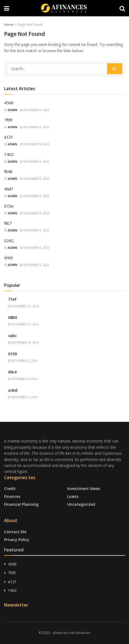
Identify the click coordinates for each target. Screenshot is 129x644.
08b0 (13, 317)
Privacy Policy (17, 540)
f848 (8, 171)
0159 (12, 354)
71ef (12, 299)
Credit (10, 489)
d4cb (9, 257)
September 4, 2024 (23, 379)
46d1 (9, 189)
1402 (9, 154)
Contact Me (15, 532)
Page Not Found (30, 25)
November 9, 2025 (35, 110)
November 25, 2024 (24, 306)
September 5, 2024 (23, 361)
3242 (9, 240)
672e (9, 206)
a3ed (13, 390)
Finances (12, 496)
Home (9, 25)
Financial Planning (21, 504)
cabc (12, 336)
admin (13, 110)
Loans (73, 496)
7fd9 (8, 120)
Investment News (84, 489)
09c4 (12, 372)
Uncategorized (81, 504)
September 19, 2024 (24, 343)
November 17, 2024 (24, 324)
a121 (9, 137)
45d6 (9, 103)
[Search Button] (115, 69)
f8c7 (8, 223)
